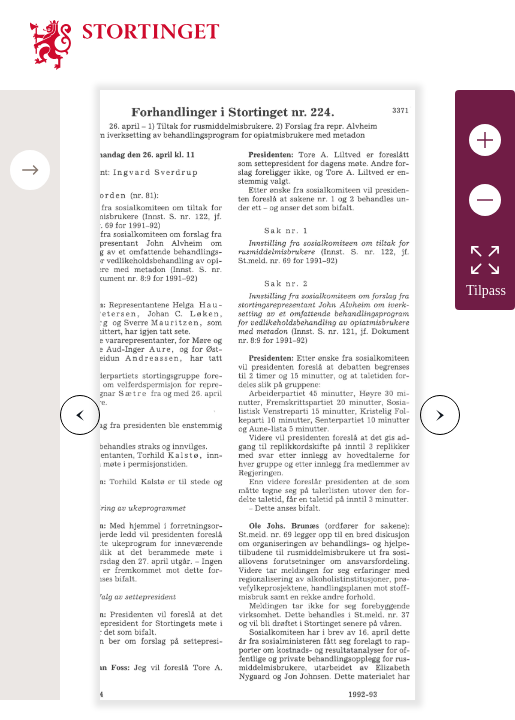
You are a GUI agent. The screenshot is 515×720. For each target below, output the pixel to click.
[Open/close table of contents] (30, 170)
